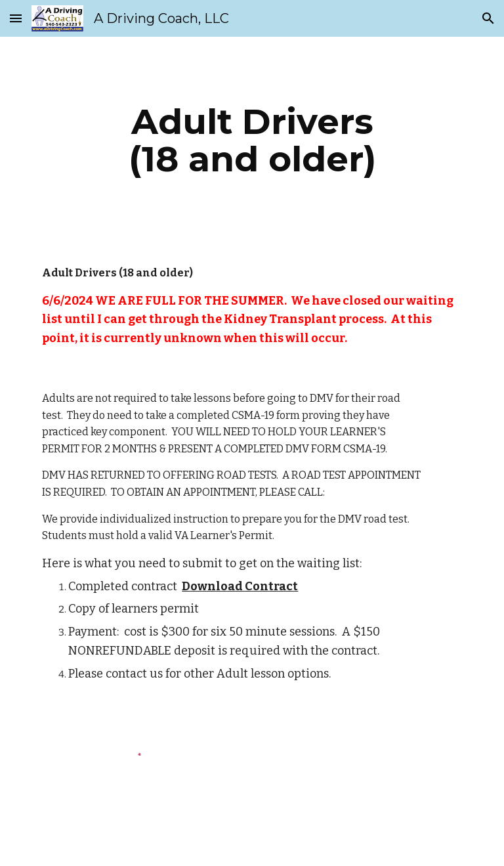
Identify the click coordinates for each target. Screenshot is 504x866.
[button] (16, 18)
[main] (252, 140)
